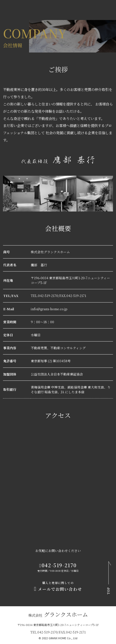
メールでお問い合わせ (58, 587)
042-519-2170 (58, 565)
